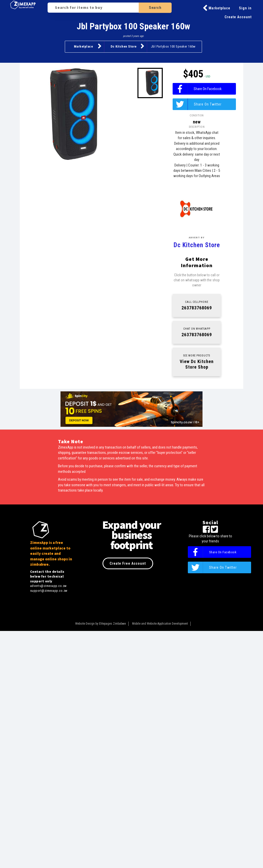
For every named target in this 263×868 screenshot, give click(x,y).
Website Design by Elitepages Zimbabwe (100, 624)
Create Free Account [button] (128, 563)
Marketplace (217, 8)
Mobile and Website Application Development (160, 624)
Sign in (245, 8)
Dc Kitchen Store (127, 46)
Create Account (238, 17)
